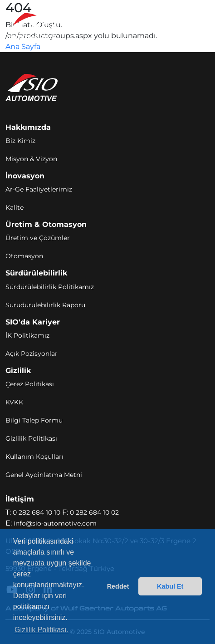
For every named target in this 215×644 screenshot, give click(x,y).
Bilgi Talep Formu (34, 420)
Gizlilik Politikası (31, 438)
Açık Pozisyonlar (32, 354)
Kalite (15, 207)
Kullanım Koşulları (34, 457)
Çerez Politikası (30, 384)
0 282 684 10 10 (37, 512)
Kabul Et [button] (170, 586)
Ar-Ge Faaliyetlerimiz (39, 189)
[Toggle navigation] (197, 27)
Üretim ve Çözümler (38, 238)
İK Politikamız (27, 335)
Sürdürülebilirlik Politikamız (50, 287)
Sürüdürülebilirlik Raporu (45, 305)
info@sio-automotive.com (55, 523)
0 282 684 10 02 (94, 512)
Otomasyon (24, 256)
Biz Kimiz (20, 141)
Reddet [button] (118, 586)
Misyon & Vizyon (31, 159)
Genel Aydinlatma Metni (44, 475)
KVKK (14, 402)
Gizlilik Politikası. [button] (42, 630)
